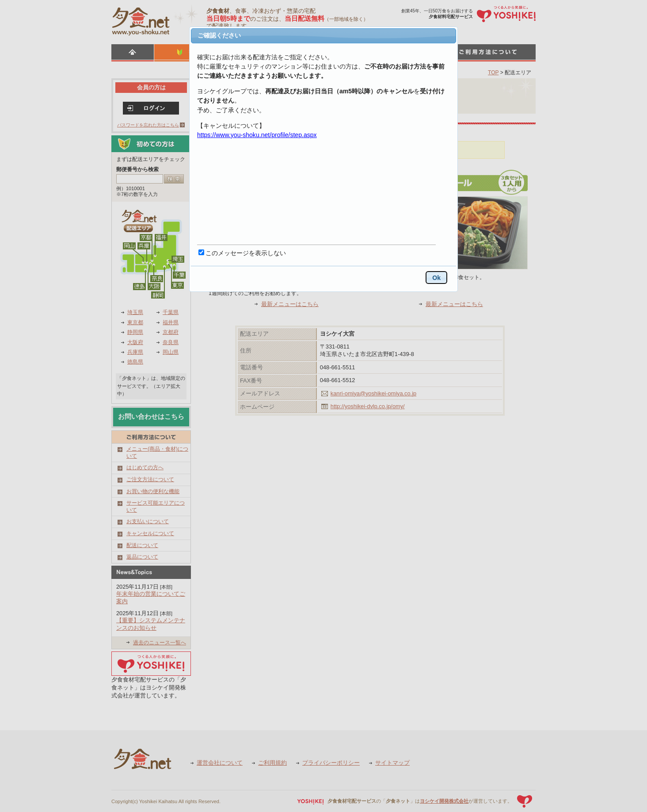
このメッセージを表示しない (246, 253)
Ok (436, 278)
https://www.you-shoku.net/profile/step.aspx (257, 135)
